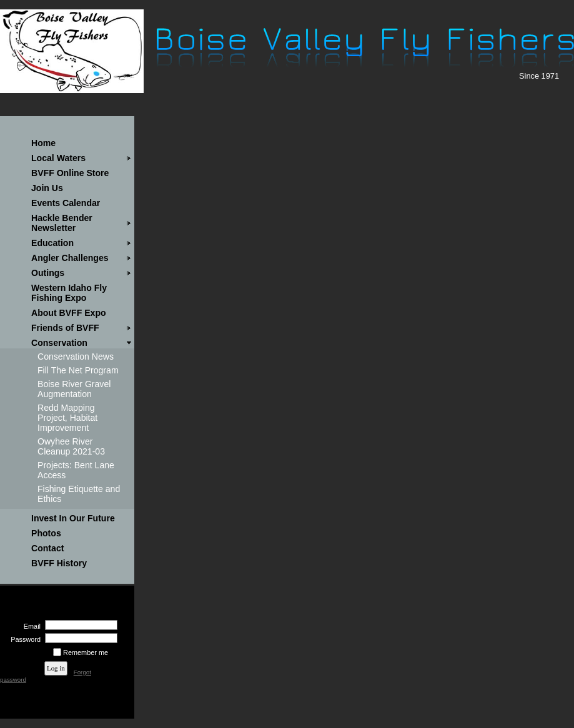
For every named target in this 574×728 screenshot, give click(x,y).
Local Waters (58, 158)
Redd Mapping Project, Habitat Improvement (67, 418)
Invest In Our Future (73, 518)
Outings (48, 273)
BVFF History (59, 563)
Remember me (86, 652)
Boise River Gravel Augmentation (74, 389)
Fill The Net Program (78, 370)
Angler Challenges (70, 258)
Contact (47, 548)
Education (52, 243)
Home (43, 143)
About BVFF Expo (69, 313)
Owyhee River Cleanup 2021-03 (71, 446)
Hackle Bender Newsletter (62, 223)
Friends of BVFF (65, 328)
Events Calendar (66, 203)
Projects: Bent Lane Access (76, 470)
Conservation (59, 343)
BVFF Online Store (70, 173)
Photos (46, 533)
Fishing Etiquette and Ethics (79, 494)
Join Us (47, 188)
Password (23, 639)
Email (30, 626)
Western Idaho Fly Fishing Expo (69, 293)
